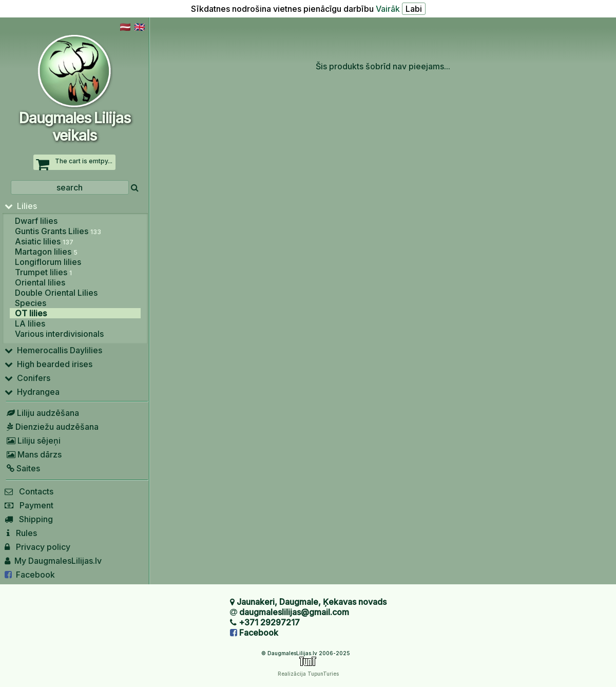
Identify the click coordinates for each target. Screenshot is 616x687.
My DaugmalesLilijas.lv (53, 561)
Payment (29, 505)
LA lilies (30, 323)
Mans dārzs (33, 454)
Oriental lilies (40, 282)
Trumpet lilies (43, 272)
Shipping (29, 519)
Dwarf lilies (36, 221)
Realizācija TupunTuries (308, 674)
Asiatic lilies (44, 241)
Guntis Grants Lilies (58, 231)
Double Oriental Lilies (56, 293)
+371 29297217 (269, 622)
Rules (21, 533)
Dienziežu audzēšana (52, 427)
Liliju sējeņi (33, 441)
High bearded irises (49, 364)
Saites (22, 468)
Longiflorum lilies (48, 262)
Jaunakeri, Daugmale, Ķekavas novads (312, 602)
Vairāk (388, 9)
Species (31, 303)
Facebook (30, 575)
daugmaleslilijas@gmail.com (294, 612)
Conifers (27, 378)
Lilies (21, 206)
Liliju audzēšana (42, 413)
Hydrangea (32, 392)
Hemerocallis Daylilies (53, 350)
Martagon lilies (46, 252)
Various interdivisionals (59, 334)
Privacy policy (37, 547)
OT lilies (31, 313)
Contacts (29, 491)
